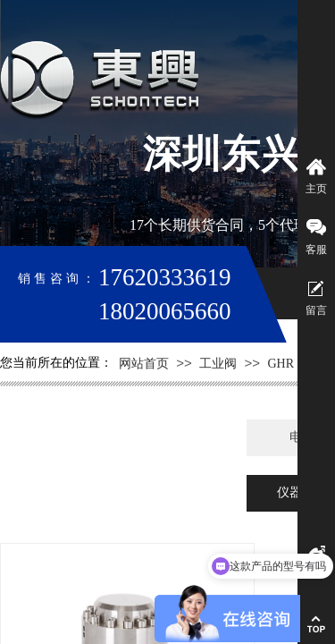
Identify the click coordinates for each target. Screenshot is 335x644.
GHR (281, 364)
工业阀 (218, 364)
